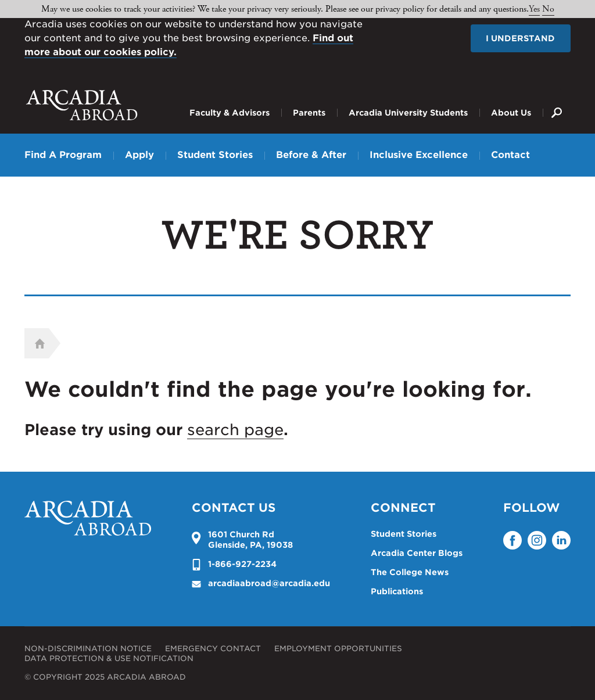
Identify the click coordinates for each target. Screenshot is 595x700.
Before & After (311, 155)
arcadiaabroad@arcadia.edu (269, 583)
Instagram (537, 540)
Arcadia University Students (408, 113)
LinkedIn (561, 540)
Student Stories (215, 155)
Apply (139, 155)
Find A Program (63, 155)
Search (557, 104)
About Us (511, 113)
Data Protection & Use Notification (109, 658)
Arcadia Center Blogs (417, 553)
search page (235, 430)
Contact (510, 155)
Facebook (512, 540)
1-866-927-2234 (242, 564)
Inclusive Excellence (419, 155)
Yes (534, 9)
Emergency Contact (213, 649)
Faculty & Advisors (230, 113)
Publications (397, 591)
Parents (309, 113)
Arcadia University (82, 105)
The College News (410, 572)
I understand (520, 38)
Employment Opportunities (338, 649)
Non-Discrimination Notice (88, 649)
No (548, 9)
